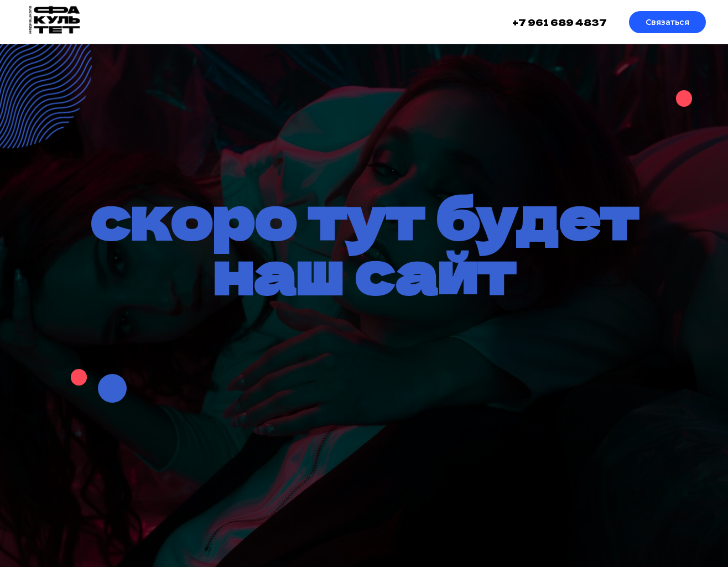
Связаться (667, 22)
